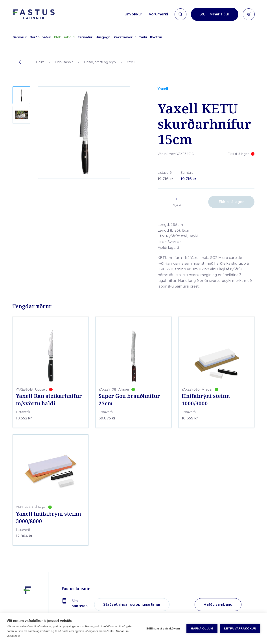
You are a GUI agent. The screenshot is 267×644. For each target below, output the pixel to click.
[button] (21, 95)
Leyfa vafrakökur (240, 628)
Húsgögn (103, 37)
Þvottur (156, 37)
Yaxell (131, 62)
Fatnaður (85, 37)
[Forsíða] (34, 14)
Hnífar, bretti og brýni (100, 62)
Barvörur (20, 37)
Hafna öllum (202, 628)
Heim (40, 62)
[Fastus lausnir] (27, 605)
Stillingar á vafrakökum (163, 628)
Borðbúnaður (40, 37)
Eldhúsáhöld (64, 37)
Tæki (143, 37)
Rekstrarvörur (125, 37)
